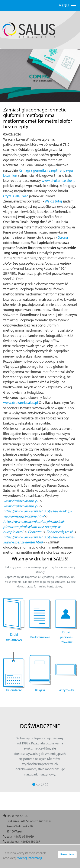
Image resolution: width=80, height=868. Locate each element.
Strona (63, 238)
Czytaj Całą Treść (16, 196)
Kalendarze (14, 690)
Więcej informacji (30, 858)
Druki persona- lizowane (66, 637)
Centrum (35, 532)
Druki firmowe (40, 637)
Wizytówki (66, 690)
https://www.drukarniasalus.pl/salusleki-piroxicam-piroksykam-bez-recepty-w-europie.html (34, 527)
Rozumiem (67, 854)
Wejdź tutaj (53, 202)
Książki (40, 690)
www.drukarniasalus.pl (59, 181)
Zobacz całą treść (59, 532)
